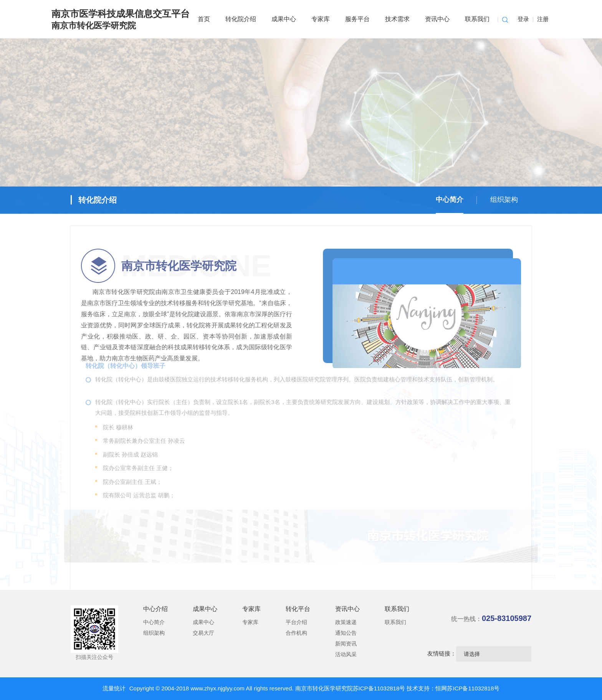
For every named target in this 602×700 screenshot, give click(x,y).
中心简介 (450, 200)
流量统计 (114, 688)
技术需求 (397, 19)
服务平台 (357, 19)
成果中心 (284, 19)
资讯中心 (437, 19)
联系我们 (477, 19)
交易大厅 (203, 633)
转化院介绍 (241, 19)
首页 (204, 19)
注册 (543, 19)
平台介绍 (296, 622)
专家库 (321, 19)
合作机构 (296, 633)
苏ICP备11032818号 (380, 688)
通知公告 (346, 633)
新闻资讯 (346, 644)
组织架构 (504, 200)
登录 (523, 19)
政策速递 (346, 622)
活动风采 (346, 654)
